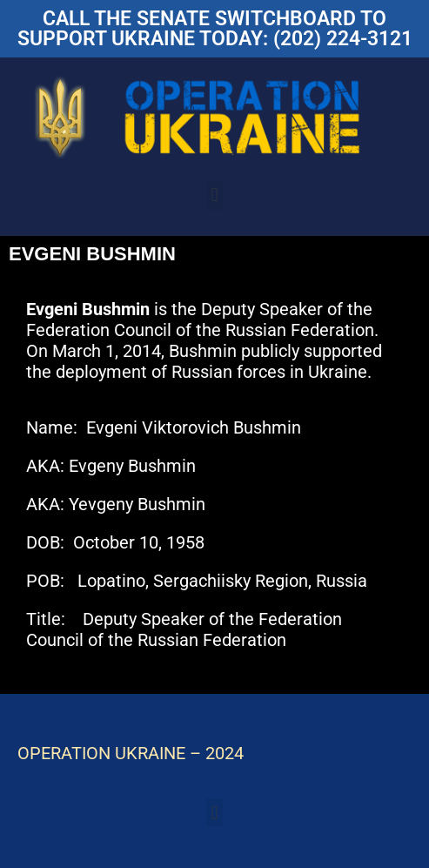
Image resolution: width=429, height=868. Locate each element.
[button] (214, 195)
